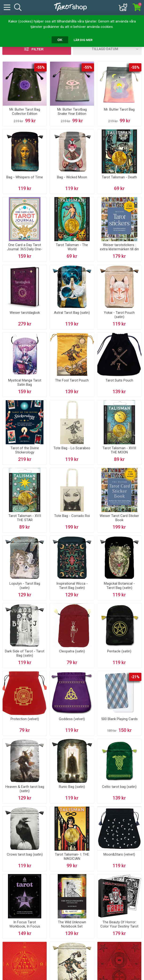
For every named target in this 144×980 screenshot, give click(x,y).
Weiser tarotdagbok (25, 313)
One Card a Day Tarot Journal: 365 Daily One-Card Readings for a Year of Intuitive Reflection (25, 251)
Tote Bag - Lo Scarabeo (72, 448)
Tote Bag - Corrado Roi (72, 516)
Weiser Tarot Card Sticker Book (119, 518)
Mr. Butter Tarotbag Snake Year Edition (72, 112)
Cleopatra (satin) (72, 651)
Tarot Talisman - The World (72, 247)
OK (60, 40)
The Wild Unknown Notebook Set (72, 924)
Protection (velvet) (25, 719)
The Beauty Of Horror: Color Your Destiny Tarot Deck (119, 926)
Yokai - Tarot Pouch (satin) (119, 315)
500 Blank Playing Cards (119, 719)
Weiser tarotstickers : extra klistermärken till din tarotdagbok (119, 249)
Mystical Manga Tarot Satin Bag (25, 382)
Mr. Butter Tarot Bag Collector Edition (25, 112)
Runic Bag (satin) (72, 787)
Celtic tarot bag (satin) (119, 787)
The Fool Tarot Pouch (72, 380)
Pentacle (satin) (119, 651)
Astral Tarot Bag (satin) (72, 313)
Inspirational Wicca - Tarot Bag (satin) (72, 586)
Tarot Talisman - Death (119, 177)
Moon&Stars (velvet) (119, 854)
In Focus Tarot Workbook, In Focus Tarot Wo (25, 926)
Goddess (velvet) (72, 719)
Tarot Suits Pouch (119, 380)
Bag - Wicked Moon (72, 177)
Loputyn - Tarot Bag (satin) (25, 586)
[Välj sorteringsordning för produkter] (107, 49)
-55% (40, 67)
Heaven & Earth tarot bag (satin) (25, 789)
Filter (37, 49)
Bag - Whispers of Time (25, 177)
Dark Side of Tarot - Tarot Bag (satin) (25, 653)
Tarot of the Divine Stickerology (25, 450)
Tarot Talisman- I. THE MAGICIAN (72, 857)
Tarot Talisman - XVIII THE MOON (119, 450)
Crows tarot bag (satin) (25, 854)
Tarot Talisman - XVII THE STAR (25, 518)
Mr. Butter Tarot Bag (119, 109)
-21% (135, 677)
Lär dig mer (83, 40)
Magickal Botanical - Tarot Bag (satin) (119, 586)
